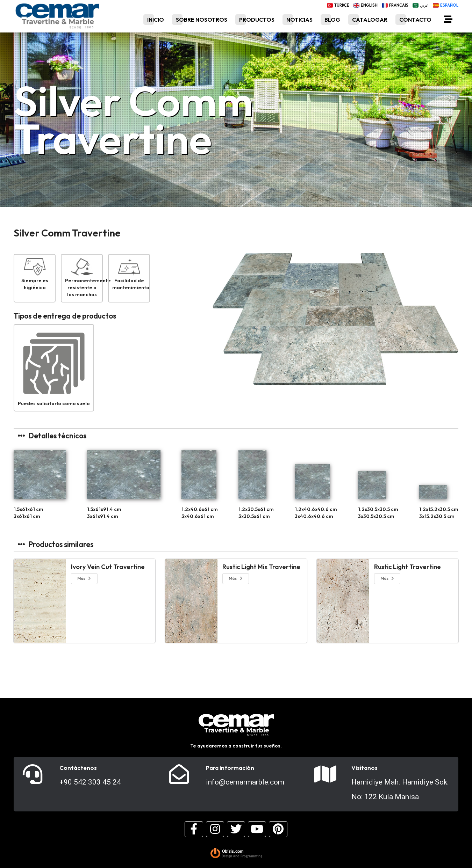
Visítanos (364, 768)
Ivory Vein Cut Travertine (108, 567)
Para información (230, 768)
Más (85, 578)
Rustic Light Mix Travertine (261, 567)
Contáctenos (78, 768)
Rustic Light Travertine (407, 567)
